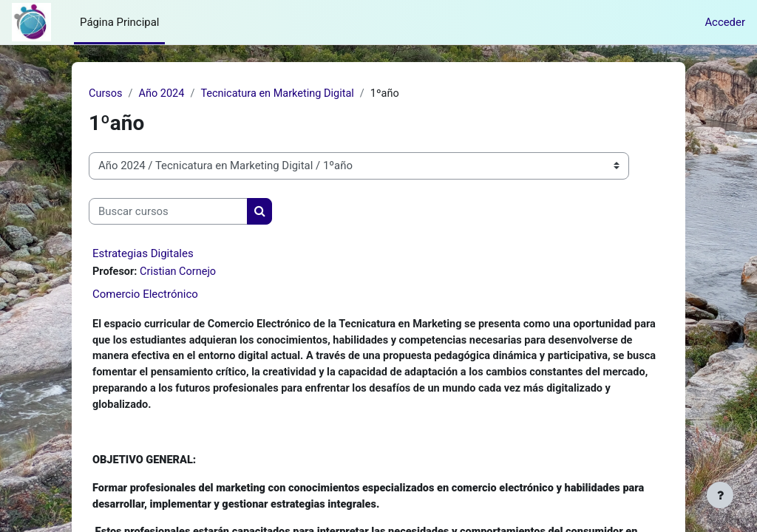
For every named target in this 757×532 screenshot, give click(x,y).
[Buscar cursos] (168, 211)
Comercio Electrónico (145, 295)
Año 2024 (163, 94)
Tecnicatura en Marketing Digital (282, 94)
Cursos (106, 94)
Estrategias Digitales (143, 254)
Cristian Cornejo (180, 273)
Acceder (725, 22)
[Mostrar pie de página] (720, 495)
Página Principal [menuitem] (119, 22)
